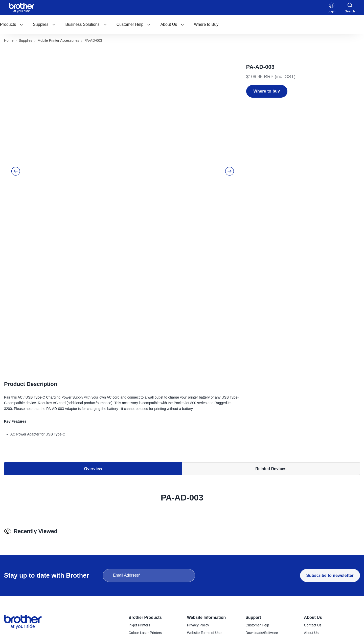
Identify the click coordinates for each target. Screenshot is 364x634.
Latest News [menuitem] (314, 566)
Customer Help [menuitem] (257, 543)
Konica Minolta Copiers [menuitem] (147, 566)
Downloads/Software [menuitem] (262, 551)
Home (9, 40)
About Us (172, 24)
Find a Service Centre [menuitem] (263, 558)
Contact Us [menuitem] (313, 543)
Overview (93, 353)
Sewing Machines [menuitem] (142, 610)
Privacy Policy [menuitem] (198, 543)
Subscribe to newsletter (330, 494)
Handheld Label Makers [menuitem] (147, 581)
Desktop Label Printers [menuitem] (146, 573)
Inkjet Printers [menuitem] (139, 543)
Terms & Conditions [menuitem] (202, 566)
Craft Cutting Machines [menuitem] (146, 618)
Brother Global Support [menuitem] (264, 588)
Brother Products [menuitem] (145, 535)
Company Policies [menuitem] (318, 558)
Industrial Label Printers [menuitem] (147, 588)
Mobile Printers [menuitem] (140, 596)
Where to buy (267, 91)
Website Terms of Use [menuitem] (204, 551)
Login (332, 8)
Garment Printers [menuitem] (142, 626)
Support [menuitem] (253, 535)
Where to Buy (206, 24)
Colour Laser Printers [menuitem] (145, 551)
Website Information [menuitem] (207, 535)
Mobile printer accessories (58, 40)
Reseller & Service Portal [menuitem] (207, 558)
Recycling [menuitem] (253, 573)
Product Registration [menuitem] (261, 566)
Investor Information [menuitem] (320, 573)
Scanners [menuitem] (136, 603)
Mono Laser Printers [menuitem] (144, 558)
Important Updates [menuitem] (260, 581)
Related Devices (271, 353)
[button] (16, 131)
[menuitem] (12, 25)
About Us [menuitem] (313, 535)
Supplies (44, 24)
